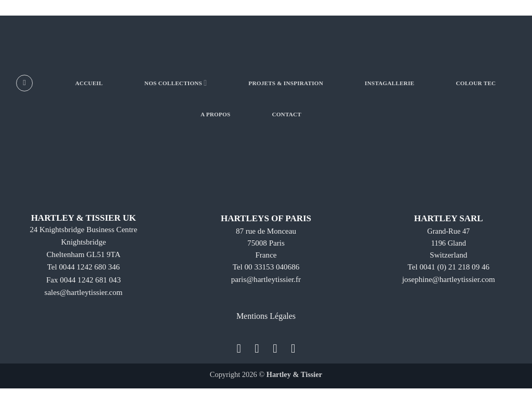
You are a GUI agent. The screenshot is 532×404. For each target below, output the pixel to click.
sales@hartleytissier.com (84, 293)
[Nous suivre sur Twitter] (275, 348)
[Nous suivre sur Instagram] (257, 348)
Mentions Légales (266, 316)
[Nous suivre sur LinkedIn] (293, 348)
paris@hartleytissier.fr (266, 280)
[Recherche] (24, 83)
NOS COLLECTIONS (176, 83)
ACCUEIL (89, 83)
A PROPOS (215, 114)
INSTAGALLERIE (389, 83)
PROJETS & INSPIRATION (286, 83)
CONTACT (287, 114)
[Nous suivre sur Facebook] (239, 348)
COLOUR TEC (476, 83)
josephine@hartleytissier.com (449, 280)
